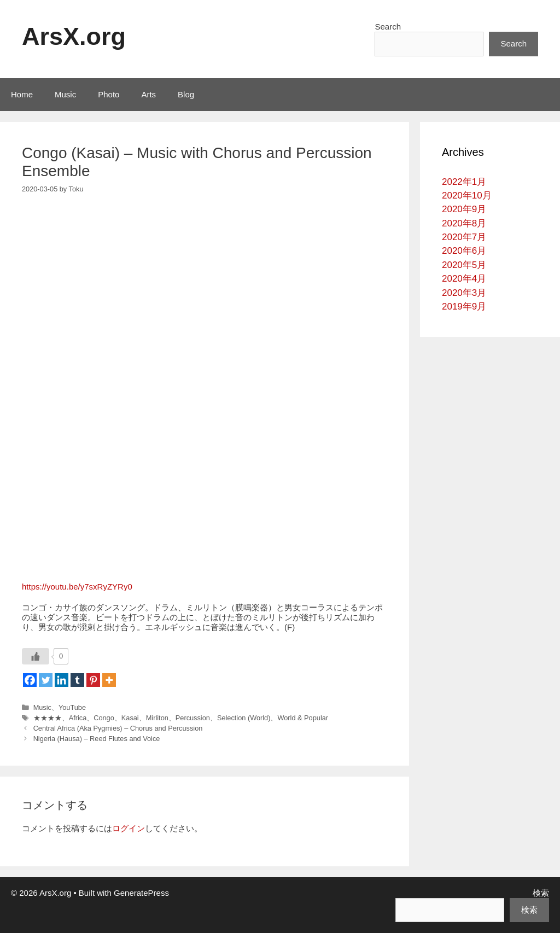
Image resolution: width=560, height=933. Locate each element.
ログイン (129, 828)
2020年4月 (464, 279)
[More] (109, 680)
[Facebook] (30, 680)
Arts (148, 94)
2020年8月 (464, 223)
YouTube (72, 707)
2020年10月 (467, 196)
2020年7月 (464, 237)
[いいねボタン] (36, 656)
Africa (78, 718)
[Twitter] (46, 680)
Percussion (193, 718)
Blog (186, 94)
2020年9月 (464, 209)
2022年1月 (464, 182)
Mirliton (157, 718)
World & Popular (303, 718)
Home (22, 94)
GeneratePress (141, 893)
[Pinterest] (93, 680)
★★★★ (48, 718)
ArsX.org (74, 36)
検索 (541, 893)
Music (65, 94)
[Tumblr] (77, 680)
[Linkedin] (62, 680)
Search (388, 27)
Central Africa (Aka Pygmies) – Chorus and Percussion (118, 728)
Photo (109, 94)
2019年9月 (464, 307)
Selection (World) (244, 718)
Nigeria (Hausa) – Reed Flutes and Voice (97, 739)
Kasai (130, 718)
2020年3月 (464, 293)
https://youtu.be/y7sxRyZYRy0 (77, 587)
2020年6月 (464, 251)
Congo (104, 718)
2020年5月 (464, 265)
